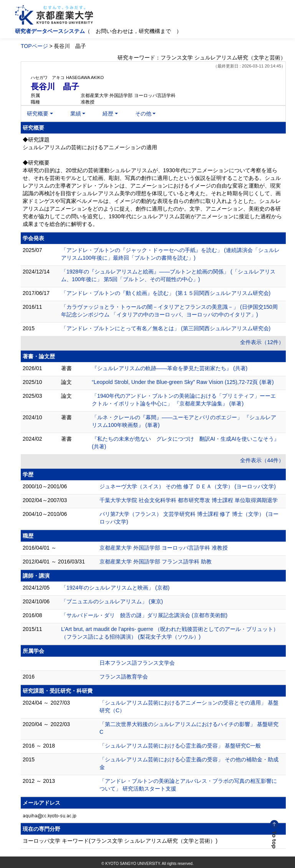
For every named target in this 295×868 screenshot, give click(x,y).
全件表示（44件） (262, 460)
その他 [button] (143, 114)
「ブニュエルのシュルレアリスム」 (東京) (112, 601)
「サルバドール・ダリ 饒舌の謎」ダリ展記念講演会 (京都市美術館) (144, 615)
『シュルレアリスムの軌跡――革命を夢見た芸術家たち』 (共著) (170, 368)
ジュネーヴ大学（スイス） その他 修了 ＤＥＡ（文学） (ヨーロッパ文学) (188, 486)
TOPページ (34, 46)
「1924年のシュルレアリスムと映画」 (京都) (115, 588)
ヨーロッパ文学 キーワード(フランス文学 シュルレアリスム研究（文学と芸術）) (120, 841)
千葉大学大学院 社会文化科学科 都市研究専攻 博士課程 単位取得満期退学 (189, 500)
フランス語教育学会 (124, 677)
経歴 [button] (108, 114)
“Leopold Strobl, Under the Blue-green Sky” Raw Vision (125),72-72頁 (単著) (183, 382)
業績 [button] (76, 114)
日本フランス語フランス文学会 (137, 663)
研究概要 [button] (38, 114)
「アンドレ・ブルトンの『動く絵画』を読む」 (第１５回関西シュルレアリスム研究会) (166, 293)
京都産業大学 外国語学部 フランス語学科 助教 (156, 562)
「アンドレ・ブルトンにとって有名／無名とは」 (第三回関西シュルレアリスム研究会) (166, 328)
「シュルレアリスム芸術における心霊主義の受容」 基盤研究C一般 (180, 746)
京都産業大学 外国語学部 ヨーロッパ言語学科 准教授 (164, 548)
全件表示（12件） (262, 342)
